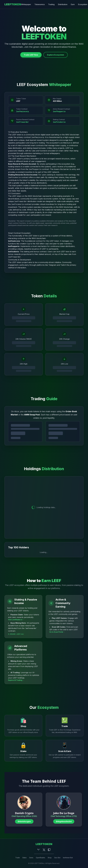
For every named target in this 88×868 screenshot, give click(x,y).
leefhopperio (59, 112)
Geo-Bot (57, 858)
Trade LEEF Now (31, 55)
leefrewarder (22, 122)
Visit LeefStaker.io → (16, 620)
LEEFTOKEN (13, 4)
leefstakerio (59, 122)
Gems (31, 858)
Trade (18, 858)
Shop (50, 858)
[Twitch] (49, 850)
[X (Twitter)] (44, 850)
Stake (24, 858)
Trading (51, 4)
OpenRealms (40, 858)
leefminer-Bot (68, 858)
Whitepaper (26, 4)
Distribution (63, 4)
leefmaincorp (22, 112)
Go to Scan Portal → (57, 632)
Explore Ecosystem (56, 55)
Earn (73, 4)
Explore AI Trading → (16, 680)
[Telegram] (39, 850)
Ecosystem (83, 4)
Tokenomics (40, 4)
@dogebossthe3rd (64, 821)
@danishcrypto (24, 821)
